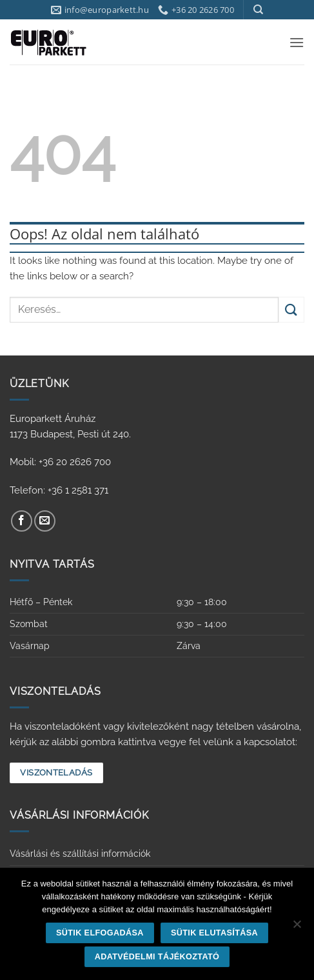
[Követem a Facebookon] (22, 521)
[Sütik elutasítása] (297, 928)
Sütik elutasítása (214, 933)
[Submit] (291, 309)
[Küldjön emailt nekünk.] (45, 521)
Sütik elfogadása (100, 933)
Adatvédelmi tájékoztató (157, 957)
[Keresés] (258, 10)
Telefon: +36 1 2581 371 (59, 490)
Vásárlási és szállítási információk (80, 854)
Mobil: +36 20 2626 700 (60, 462)
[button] (297, 42)
